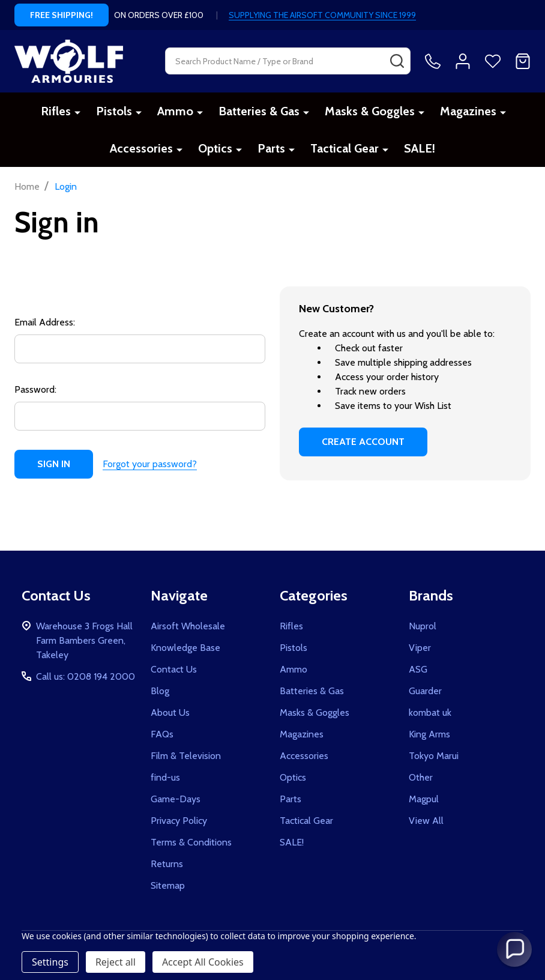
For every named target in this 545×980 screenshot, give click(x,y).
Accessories (141, 148)
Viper (420, 648)
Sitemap (168, 885)
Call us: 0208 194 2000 (86, 676)
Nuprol (423, 626)
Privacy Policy (179, 821)
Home (27, 186)
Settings (50, 962)
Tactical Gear (345, 148)
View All (426, 821)
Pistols (114, 111)
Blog (160, 691)
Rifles (56, 111)
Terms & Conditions (191, 842)
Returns (167, 864)
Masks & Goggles (370, 111)
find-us (165, 777)
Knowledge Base (185, 648)
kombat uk (430, 712)
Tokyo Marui (434, 756)
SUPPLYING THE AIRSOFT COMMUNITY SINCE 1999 (322, 15)
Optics (215, 148)
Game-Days (176, 799)
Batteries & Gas (259, 111)
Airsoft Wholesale (188, 626)
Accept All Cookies (203, 962)
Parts (271, 148)
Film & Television (186, 756)
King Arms (429, 734)
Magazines (468, 111)
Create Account (363, 442)
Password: (35, 389)
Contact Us (174, 669)
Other (421, 777)
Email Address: (45, 322)
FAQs (162, 734)
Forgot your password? (150, 464)
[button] (514, 949)
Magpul (424, 799)
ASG (418, 669)
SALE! (420, 148)
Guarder (425, 691)
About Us (170, 712)
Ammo (175, 111)
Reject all (116, 962)
